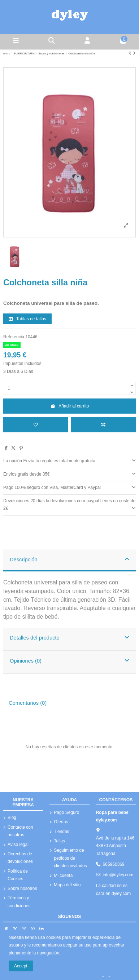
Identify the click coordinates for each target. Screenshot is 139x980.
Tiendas (61, 832)
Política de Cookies (18, 875)
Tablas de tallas (27, 319)
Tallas (59, 841)
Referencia (14, 337)
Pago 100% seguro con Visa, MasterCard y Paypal (69, 487)
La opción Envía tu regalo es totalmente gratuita (69, 460)
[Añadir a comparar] (103, 425)
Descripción (69, 559)
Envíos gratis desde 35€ (69, 474)
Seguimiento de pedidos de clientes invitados (70, 858)
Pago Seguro (66, 812)
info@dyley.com (118, 875)
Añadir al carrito (70, 406)
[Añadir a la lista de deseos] (36, 425)
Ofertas (61, 822)
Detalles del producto (69, 637)
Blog (12, 818)
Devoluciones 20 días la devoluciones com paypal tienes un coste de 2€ (69, 505)
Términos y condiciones (19, 902)
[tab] (69, 461)
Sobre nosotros (22, 888)
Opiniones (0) (69, 660)
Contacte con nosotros (20, 831)
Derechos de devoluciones (20, 858)
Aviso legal (18, 845)
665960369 (114, 864)
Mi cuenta (63, 876)
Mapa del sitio (67, 885)
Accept (21, 966)
